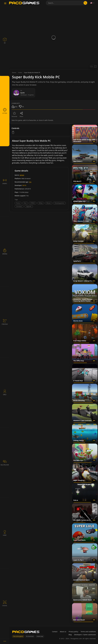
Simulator (19, 206)
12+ (30, 182)
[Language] (92, 3)
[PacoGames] (26, 632)
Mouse (49, 203)
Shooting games (59, 203)
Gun (25, 203)
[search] (85, 3)
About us (63, 632)
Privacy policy (73, 632)
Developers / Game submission (85, 635)
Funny (18, 203)
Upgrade (29, 206)
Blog (70, 635)
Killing (41, 203)
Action (22, 175)
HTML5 (33, 203)
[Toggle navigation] (5, 3)
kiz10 (24, 185)
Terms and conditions (88, 632)
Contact (55, 632)
